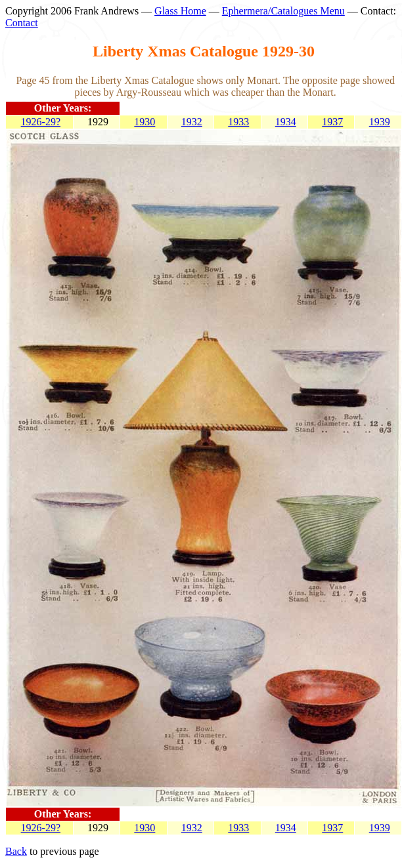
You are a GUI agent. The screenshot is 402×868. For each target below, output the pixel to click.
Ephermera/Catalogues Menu (283, 11)
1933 (238, 122)
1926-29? (41, 122)
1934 (286, 122)
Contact (22, 23)
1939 (380, 122)
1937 (332, 122)
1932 (192, 122)
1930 (145, 122)
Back (16, 851)
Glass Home (180, 11)
